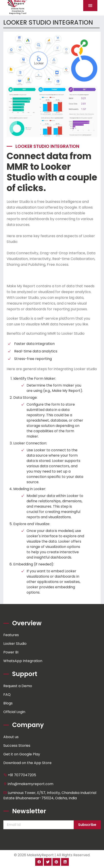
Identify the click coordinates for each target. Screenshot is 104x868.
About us (11, 737)
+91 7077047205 (20, 775)
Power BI (11, 652)
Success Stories (17, 746)
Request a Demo (18, 686)
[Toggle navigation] (90, 6)
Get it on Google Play (22, 754)
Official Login (14, 712)
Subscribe (87, 825)
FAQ (7, 695)
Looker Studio (15, 644)
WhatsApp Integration (23, 661)
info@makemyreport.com (28, 784)
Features (11, 635)
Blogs (8, 703)
